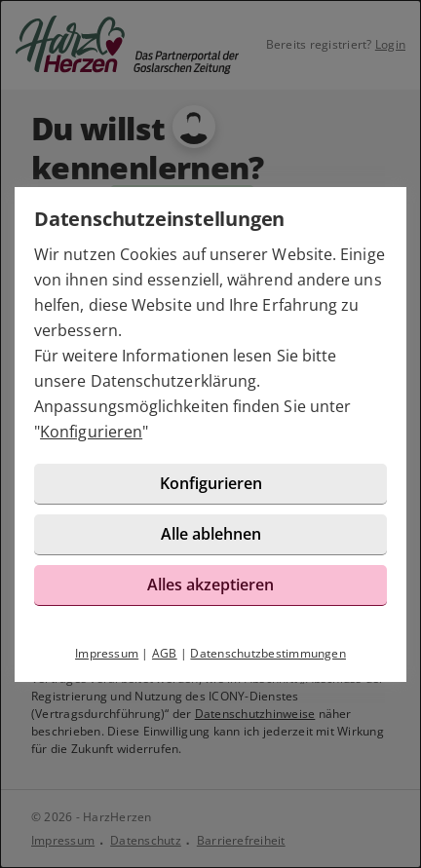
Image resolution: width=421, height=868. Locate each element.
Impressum (107, 653)
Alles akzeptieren (210, 585)
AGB (165, 653)
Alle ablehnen (211, 534)
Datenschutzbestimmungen (268, 653)
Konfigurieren (91, 432)
